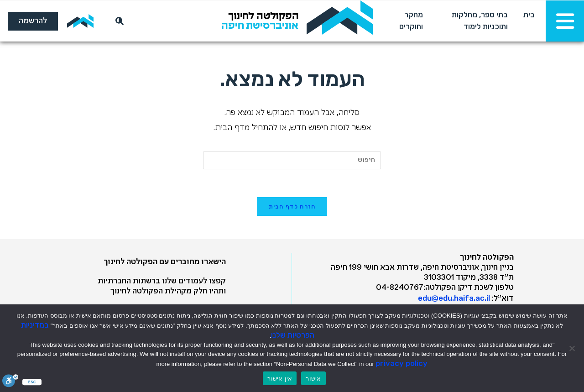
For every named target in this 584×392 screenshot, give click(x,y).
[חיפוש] (118, 21)
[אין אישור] (573, 348)
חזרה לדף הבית (292, 206)
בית (529, 15)
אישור (313, 379)
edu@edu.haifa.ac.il (454, 298)
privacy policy (401, 363)
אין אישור (280, 379)
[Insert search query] (292, 160)
